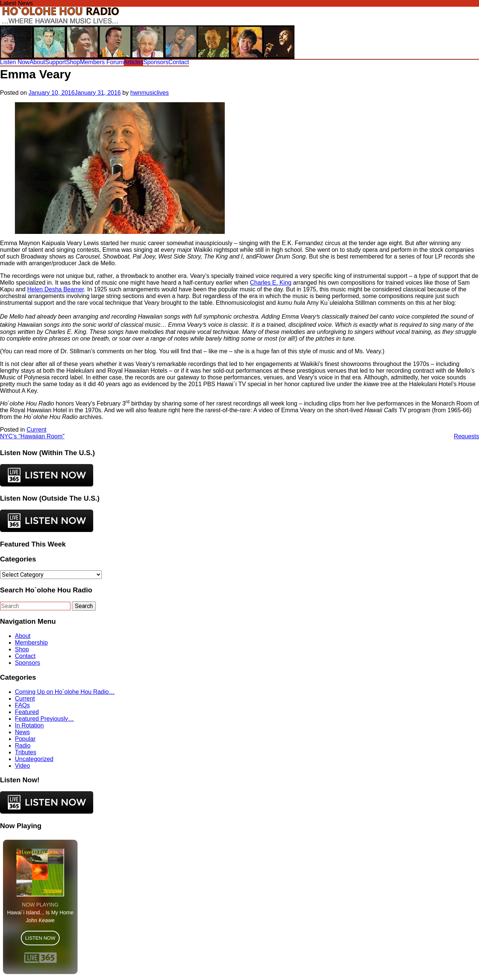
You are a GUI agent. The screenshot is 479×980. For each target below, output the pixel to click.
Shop (73, 62)
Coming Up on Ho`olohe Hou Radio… (65, 692)
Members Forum (102, 62)
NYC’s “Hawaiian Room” (32, 436)
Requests (466, 436)
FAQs (22, 705)
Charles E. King (271, 283)
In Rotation (29, 725)
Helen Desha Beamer (56, 289)
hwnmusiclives (150, 93)
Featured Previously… (44, 719)
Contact (179, 62)
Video (23, 766)
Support (56, 62)
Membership (31, 643)
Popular (25, 739)
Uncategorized (34, 759)
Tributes (26, 752)
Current (36, 430)
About (37, 62)
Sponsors (156, 62)
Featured (27, 712)
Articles (133, 62)
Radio (23, 746)
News (22, 732)
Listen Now (15, 62)
